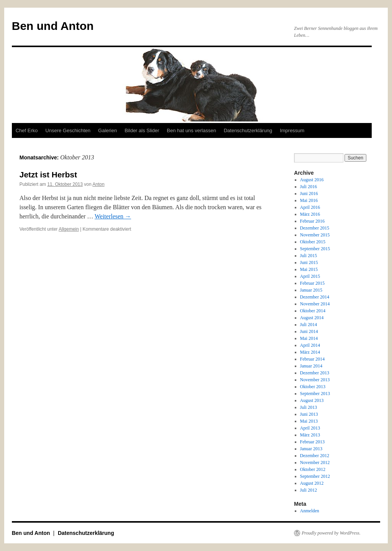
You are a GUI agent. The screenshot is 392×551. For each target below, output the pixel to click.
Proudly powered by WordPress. (331, 533)
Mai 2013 (309, 421)
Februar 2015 (312, 283)
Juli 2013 (309, 407)
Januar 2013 (311, 449)
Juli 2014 (309, 325)
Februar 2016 (312, 221)
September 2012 (315, 476)
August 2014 (312, 318)
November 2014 (315, 304)
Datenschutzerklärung (248, 130)
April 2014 (310, 345)
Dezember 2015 (315, 228)
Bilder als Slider (142, 130)
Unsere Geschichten (68, 130)
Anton (99, 184)
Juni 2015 (309, 262)
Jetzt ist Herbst (48, 175)
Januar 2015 (311, 290)
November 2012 (315, 462)
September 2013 (315, 394)
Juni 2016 (309, 194)
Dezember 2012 (315, 456)
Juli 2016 (309, 187)
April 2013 (310, 428)
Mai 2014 (309, 338)
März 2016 (310, 214)
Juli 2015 (309, 256)
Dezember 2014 (315, 297)
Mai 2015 (309, 269)
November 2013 (315, 380)
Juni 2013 (309, 414)
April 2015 (310, 276)
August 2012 (312, 483)
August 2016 (312, 180)
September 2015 (315, 249)
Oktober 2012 (313, 469)
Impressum (292, 130)
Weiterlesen (113, 216)
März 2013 (310, 435)
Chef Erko (27, 130)
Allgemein (69, 229)
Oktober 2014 (313, 311)
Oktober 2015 (313, 242)
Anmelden (310, 511)
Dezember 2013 (315, 373)
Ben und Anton (53, 26)
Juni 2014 (309, 331)
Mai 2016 (309, 200)
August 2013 (312, 400)
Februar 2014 (312, 359)
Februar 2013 (312, 442)
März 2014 (310, 352)
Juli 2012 (309, 490)
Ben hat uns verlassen (192, 130)
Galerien (107, 130)
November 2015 (315, 235)
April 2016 (310, 207)
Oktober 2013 (313, 387)
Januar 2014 (311, 366)
